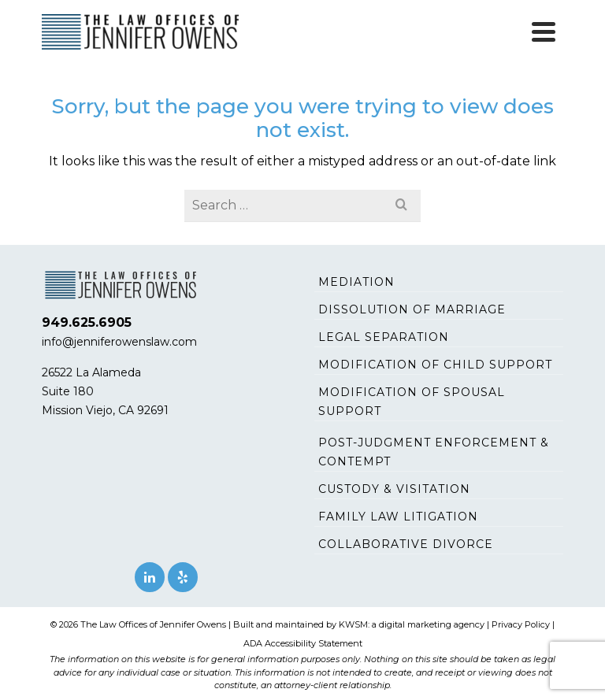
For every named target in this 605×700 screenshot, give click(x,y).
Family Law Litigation (398, 517)
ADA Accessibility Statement (303, 643)
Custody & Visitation (394, 489)
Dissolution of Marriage (412, 309)
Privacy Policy (521, 624)
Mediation (356, 282)
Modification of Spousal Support (412, 402)
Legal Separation (384, 337)
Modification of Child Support (435, 365)
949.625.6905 (87, 322)
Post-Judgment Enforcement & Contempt (434, 452)
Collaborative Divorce (406, 544)
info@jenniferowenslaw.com (119, 342)
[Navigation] (544, 31)
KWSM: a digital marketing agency (412, 624)
